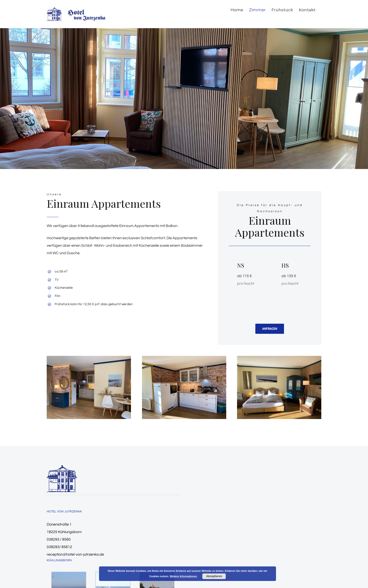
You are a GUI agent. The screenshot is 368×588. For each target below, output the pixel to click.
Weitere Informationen (183, 576)
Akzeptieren (214, 576)
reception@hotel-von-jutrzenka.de (75, 554)
